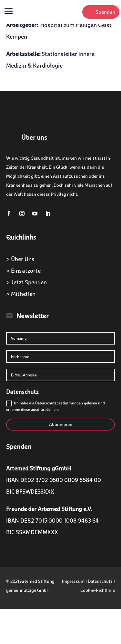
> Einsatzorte (23, 271)
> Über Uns (20, 259)
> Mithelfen (21, 294)
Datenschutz (100, 581)
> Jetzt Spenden (26, 282)
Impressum (73, 581)
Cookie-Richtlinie (98, 590)
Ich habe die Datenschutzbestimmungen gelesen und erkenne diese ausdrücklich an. (55, 406)
